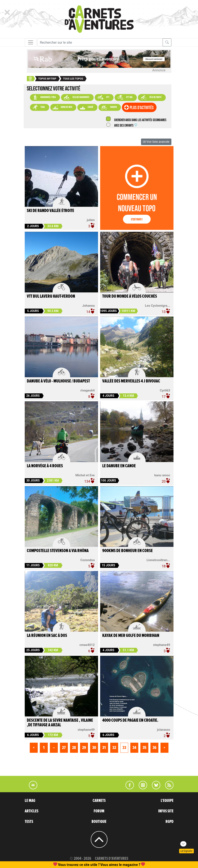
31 (104, 748)
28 (74, 748)
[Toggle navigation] (31, 42)
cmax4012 (87, 645)
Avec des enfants (126, 126)
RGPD (170, 822)
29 (84, 748)
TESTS (29, 822)
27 (64, 748)
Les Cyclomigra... (158, 306)
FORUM (99, 811)
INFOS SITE (166, 811)
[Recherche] (100, 42)
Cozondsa (87, 560)
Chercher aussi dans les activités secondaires (140, 120)
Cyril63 (165, 390)
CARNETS (99, 801)
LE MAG (30, 801)
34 (134, 748)
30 (94, 748)
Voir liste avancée (156, 142)
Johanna (88, 306)
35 (144, 748)
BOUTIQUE (99, 822)
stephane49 (162, 645)
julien (91, 220)
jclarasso (163, 730)
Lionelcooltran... (158, 560)
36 (154, 748)
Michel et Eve (85, 475)
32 (114, 748)
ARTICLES (32, 811)
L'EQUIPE (167, 801)
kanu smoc (162, 475)
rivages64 (88, 390)
